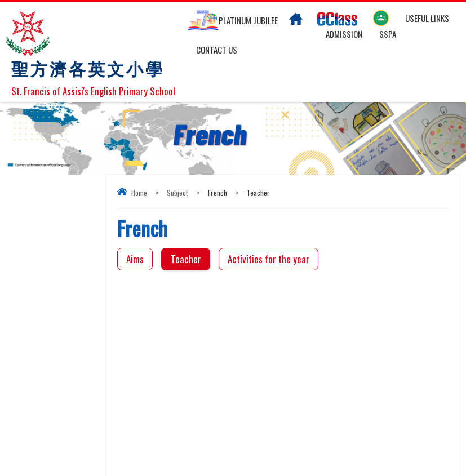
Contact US (217, 50)
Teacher (186, 259)
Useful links (427, 18)
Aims (135, 259)
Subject (177, 193)
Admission (344, 34)
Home (139, 193)
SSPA (388, 34)
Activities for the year (268, 259)
